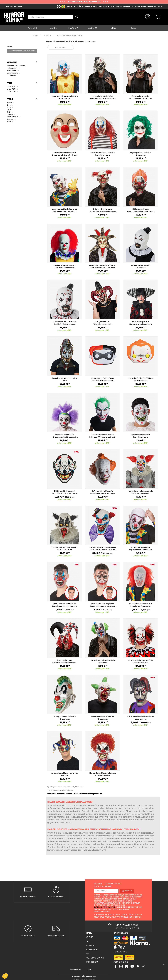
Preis (22, 83)
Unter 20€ (12, 87)
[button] (5, 976)
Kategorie (22, 62)
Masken (53, 28)
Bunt (10, 107)
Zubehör (93, 28)
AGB (89, 970)
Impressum (76, 970)
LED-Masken (13, 75)
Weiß (10, 122)
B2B (87, 954)
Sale (134, 28)
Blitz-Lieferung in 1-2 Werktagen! (84, 2)
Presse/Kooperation (95, 958)
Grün (10, 112)
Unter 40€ (12, 89)
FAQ (87, 941)
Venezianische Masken (17, 66)
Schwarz (11, 119)
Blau (10, 105)
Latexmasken (13, 73)
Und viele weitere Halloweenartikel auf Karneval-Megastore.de (75, 794)
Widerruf (90, 945)
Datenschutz (92, 962)
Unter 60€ (12, 91)
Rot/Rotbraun (14, 117)
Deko (113, 28)
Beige (10, 103)
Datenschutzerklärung (105, 907)
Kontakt (90, 937)
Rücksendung (92, 950)
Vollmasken (13, 71)
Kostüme (33, 28)
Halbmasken (13, 68)
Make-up (73, 28)
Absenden (127, 891)
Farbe (22, 99)
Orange (11, 114)
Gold (10, 110)
